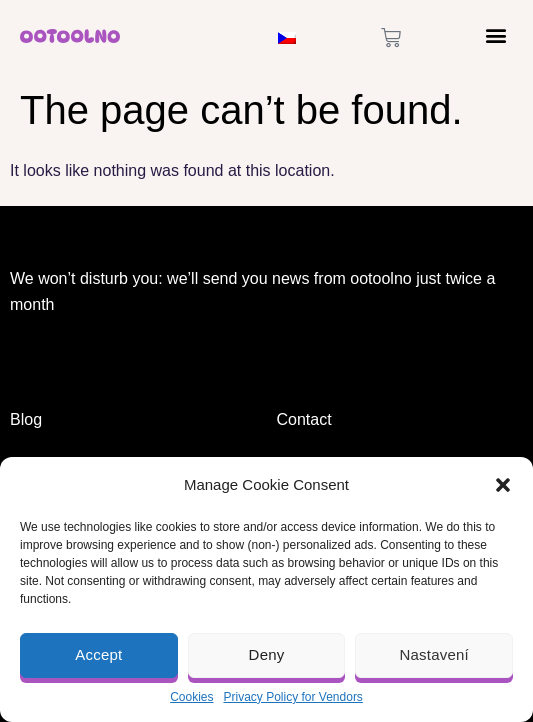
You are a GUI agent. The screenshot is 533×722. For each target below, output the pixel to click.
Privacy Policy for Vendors (292, 697)
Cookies (191, 697)
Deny (267, 654)
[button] (503, 485)
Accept (98, 654)
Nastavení (434, 654)
